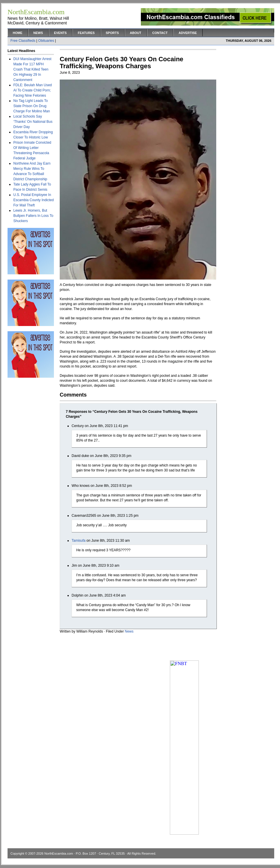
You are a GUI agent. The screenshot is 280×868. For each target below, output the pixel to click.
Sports (112, 33)
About (136, 33)
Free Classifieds (23, 41)
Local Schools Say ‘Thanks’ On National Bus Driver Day (33, 122)
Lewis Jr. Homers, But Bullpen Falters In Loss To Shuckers (33, 216)
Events (60, 33)
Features (86, 33)
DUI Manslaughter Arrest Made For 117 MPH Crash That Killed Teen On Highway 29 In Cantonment (32, 69)
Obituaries (46, 41)
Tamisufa (79, 541)
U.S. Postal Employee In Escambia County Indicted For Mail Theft (33, 200)
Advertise (188, 33)
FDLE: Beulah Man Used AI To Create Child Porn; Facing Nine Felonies (33, 90)
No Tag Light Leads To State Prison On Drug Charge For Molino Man (32, 106)
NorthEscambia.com (59, 853)
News (38, 33)
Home (18, 33)
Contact (160, 33)
